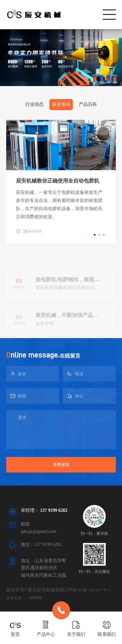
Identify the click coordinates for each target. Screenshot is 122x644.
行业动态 (34, 104)
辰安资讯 (61, 104)
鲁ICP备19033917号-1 (92, 590)
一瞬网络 (34, 598)
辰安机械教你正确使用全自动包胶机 (58, 181)
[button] (95, 235)
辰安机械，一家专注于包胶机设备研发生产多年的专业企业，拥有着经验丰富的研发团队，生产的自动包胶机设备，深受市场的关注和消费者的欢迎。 (59, 205)
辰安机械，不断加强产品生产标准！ (67, 322)
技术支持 (14, 598)
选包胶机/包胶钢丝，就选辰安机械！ (67, 285)
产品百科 (88, 104)
